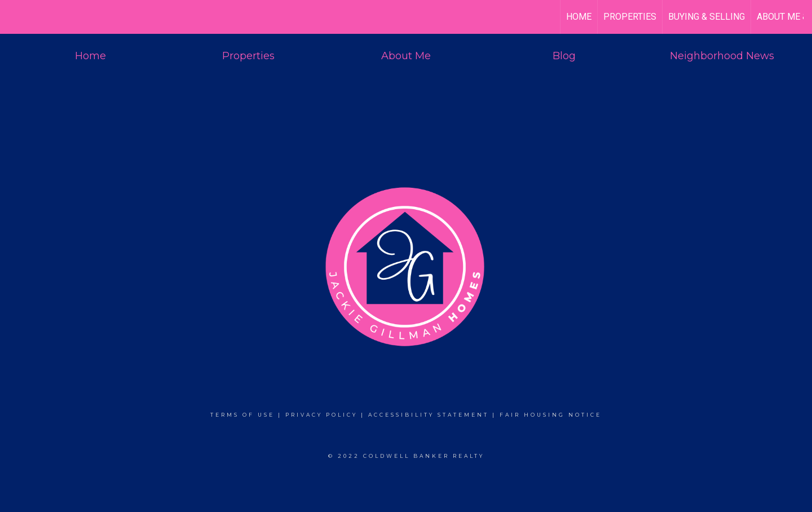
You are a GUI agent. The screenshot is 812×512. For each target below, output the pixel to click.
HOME (579, 17)
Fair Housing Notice (551, 415)
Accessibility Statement (429, 415)
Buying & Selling (707, 17)
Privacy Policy (321, 415)
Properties (630, 17)
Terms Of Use (242, 415)
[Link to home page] (14, 17)
